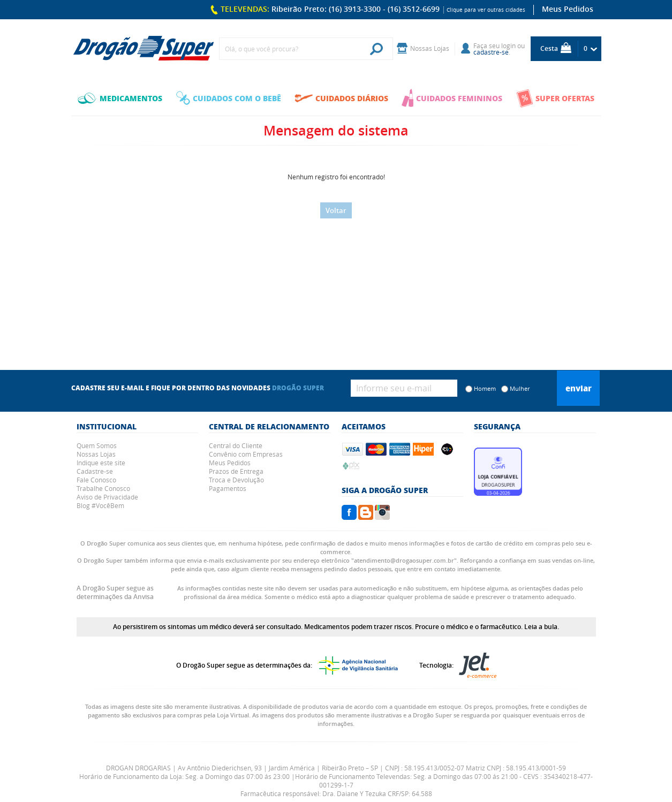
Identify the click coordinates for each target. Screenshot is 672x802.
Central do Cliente (236, 445)
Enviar (579, 388)
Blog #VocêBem (100, 505)
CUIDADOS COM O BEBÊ (229, 98)
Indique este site (101, 463)
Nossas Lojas (96, 454)
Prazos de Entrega (236, 471)
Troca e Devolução (236, 480)
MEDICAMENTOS (120, 98)
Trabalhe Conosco (103, 488)
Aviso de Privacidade (107, 497)
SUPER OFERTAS (555, 98)
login (508, 46)
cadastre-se (491, 52)
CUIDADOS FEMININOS (452, 98)
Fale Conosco (96, 480)
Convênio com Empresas (246, 454)
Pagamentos (228, 488)
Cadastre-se (95, 471)
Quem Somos (97, 445)
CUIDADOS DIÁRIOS (341, 98)
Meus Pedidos (568, 9)
